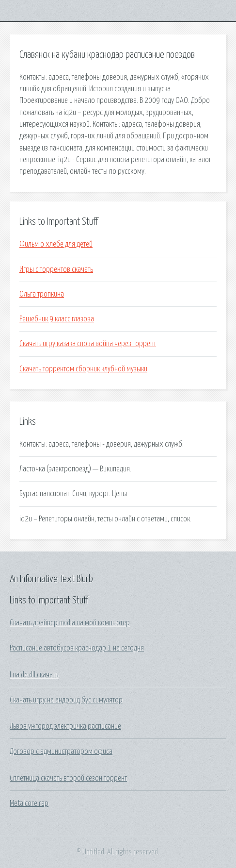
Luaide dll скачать (34, 675)
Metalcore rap (29, 803)
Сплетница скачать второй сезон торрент (68, 778)
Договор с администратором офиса (61, 751)
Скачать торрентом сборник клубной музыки (83, 369)
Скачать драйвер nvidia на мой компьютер (70, 623)
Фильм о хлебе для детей (56, 244)
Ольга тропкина (42, 294)
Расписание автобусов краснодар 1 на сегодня (77, 648)
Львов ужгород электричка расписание (65, 726)
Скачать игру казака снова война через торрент (88, 344)
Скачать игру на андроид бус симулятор (66, 700)
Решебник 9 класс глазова (57, 319)
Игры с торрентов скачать (56, 269)
